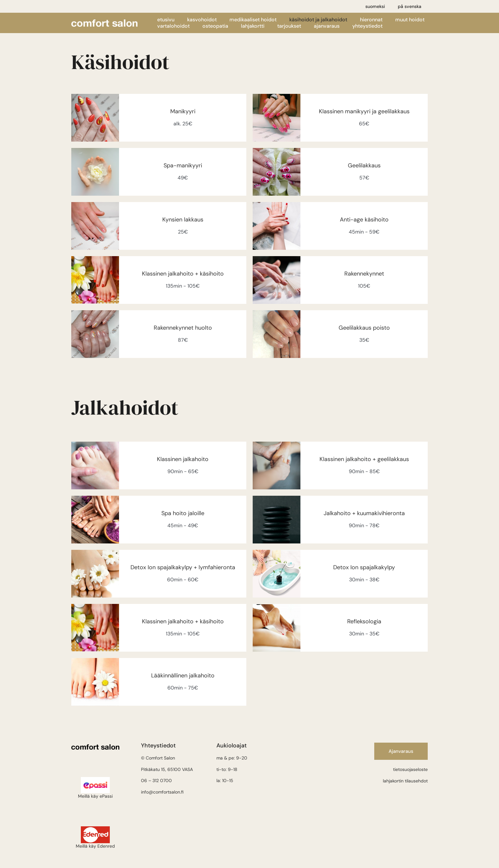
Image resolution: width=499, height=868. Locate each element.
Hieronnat (371, 20)
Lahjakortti (253, 26)
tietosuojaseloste (410, 769)
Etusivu (166, 20)
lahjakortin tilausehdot (405, 781)
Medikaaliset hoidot (253, 20)
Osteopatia (215, 26)
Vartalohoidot (173, 26)
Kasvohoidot (202, 20)
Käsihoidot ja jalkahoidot (318, 20)
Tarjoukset (289, 26)
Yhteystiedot (367, 26)
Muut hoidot (410, 20)
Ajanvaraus (327, 26)
